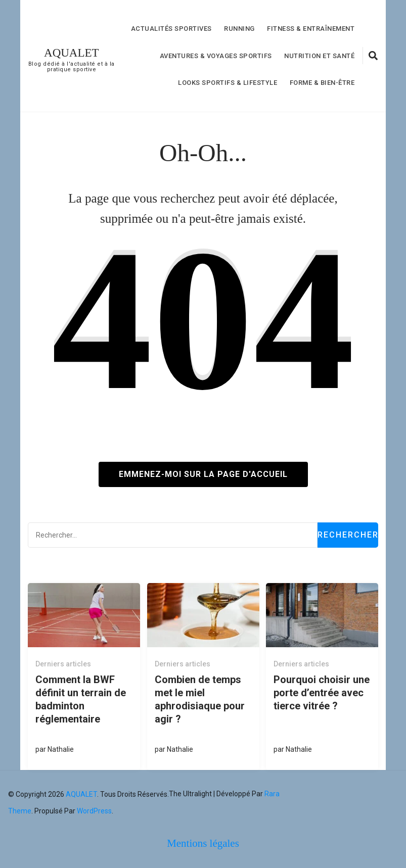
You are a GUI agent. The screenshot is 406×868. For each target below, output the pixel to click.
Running (239, 29)
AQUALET (72, 53)
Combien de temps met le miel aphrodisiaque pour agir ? (200, 699)
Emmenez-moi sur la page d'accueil (203, 474)
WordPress (94, 811)
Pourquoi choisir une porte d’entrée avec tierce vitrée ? (322, 693)
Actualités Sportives (171, 29)
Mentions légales (203, 843)
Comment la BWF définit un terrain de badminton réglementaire (81, 699)
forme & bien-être (322, 83)
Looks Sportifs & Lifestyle (228, 83)
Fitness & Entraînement (311, 29)
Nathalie (61, 749)
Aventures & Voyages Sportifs (216, 56)
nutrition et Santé (319, 56)
